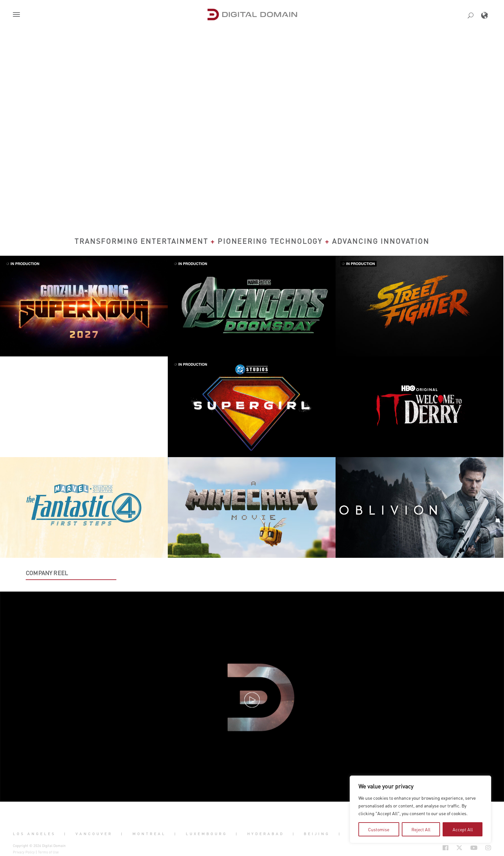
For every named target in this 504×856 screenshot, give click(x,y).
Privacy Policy (24, 852)
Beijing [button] (317, 834)
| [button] (65, 834)
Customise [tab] (379, 829)
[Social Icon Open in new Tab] (425, 848)
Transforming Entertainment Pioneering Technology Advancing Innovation (252, 241)
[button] (18, 15)
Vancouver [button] (94, 834)
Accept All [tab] (463, 829)
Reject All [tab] (421, 829)
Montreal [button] (149, 834)
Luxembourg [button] (207, 834)
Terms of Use (48, 852)
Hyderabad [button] (266, 834)
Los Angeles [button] (34, 834)
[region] (420, 809)
